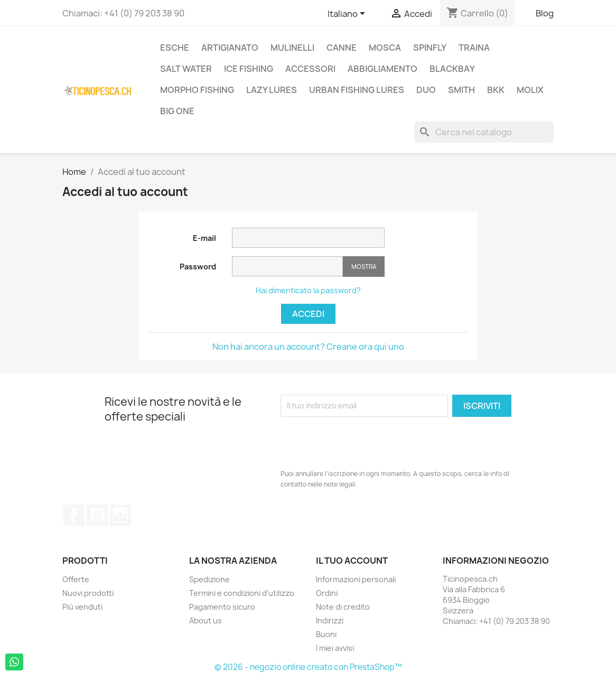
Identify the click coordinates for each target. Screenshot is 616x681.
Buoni (326, 634)
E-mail (204, 238)
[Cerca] (484, 132)
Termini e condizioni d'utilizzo (242, 593)
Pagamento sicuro (222, 607)
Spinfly (430, 48)
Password (198, 267)
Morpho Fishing (197, 90)
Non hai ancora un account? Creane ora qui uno (308, 347)
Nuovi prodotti (88, 593)
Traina (474, 48)
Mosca (385, 48)
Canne (342, 48)
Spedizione (209, 579)
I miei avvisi (335, 648)
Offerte (76, 579)
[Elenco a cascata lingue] (348, 14)
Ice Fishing (249, 69)
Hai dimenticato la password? (308, 290)
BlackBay (452, 69)
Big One (177, 111)
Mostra (364, 267)
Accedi (308, 314)
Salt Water (186, 69)
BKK (496, 90)
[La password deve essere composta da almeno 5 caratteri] (287, 266)
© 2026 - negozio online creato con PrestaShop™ (308, 667)
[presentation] (361, 443)
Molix (530, 90)
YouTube (97, 515)
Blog (545, 13)
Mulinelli (292, 48)
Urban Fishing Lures (357, 90)
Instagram (120, 515)
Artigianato (230, 48)
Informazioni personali (356, 579)
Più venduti (82, 607)
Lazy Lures (272, 90)
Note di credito (343, 607)
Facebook (74, 515)
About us (206, 621)
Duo (426, 90)
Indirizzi (330, 621)
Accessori (310, 69)
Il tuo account (352, 561)
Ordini (327, 593)
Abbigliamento (382, 69)
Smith (461, 90)
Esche (175, 48)
